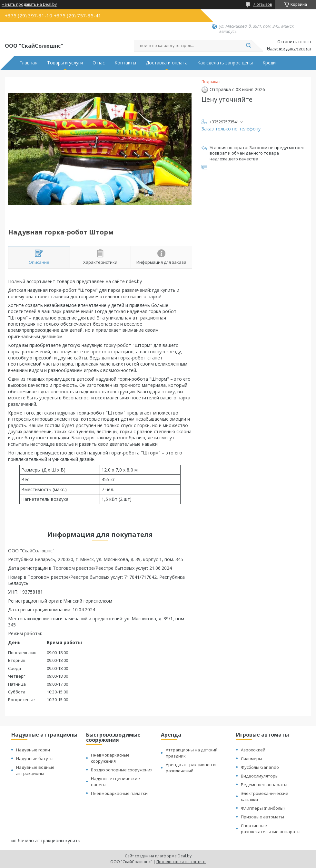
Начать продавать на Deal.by (29, 5)
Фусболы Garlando (260, 767)
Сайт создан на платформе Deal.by (158, 856)
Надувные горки (33, 750)
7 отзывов (262, 4)
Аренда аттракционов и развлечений (191, 768)
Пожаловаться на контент (181, 862)
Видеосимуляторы (260, 776)
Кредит (270, 63)
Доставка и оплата (167, 63)
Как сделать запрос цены (225, 63)
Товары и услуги (65, 63)
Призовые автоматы (262, 817)
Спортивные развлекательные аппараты (271, 829)
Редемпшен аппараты (264, 785)
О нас (99, 63)
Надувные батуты (35, 758)
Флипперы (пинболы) (263, 808)
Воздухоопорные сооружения (122, 770)
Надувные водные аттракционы (35, 770)
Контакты (125, 63)
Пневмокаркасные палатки (119, 793)
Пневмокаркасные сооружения (110, 758)
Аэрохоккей (253, 750)
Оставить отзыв (294, 42)
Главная (28, 63)
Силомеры (252, 758)
